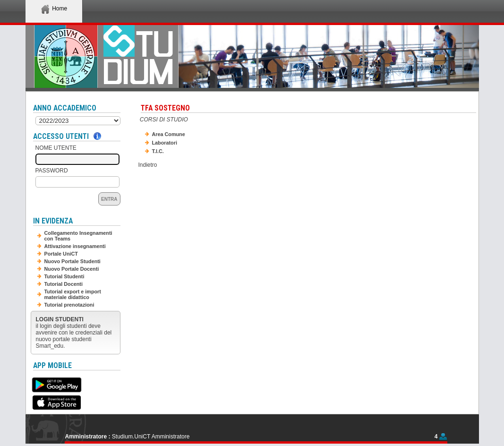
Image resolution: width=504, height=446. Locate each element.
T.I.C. (158, 151)
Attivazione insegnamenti (75, 246)
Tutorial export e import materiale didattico (73, 294)
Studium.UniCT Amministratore (151, 437)
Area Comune (169, 134)
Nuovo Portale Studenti (73, 261)
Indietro (148, 165)
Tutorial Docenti (64, 284)
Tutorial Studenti (64, 276)
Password (52, 171)
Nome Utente (56, 148)
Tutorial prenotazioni (69, 305)
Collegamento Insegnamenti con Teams (78, 236)
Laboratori (165, 143)
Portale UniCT (61, 254)
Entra (109, 199)
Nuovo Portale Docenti (72, 269)
